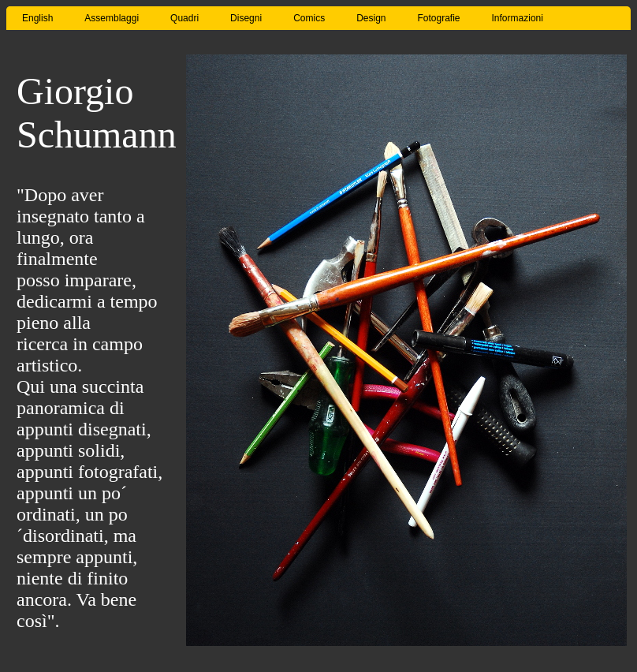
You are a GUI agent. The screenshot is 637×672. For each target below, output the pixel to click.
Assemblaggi (112, 18)
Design (371, 18)
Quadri (184, 18)
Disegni (246, 18)
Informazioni (518, 18)
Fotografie (439, 18)
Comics (309, 18)
